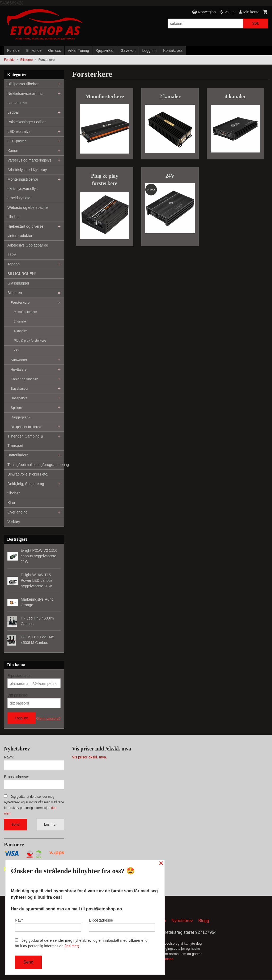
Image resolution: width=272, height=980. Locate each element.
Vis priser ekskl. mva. (90, 757)
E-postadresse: (16, 777)
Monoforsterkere (25, 312)
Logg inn (149, 50)
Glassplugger (18, 283)
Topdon (14, 264)
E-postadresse (19, 676)
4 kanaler (20, 331)
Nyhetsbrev (182, 922)
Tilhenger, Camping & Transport (25, 441)
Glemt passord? (48, 718)
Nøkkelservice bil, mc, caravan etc (25, 98)
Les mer (50, 824)
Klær (11, 503)
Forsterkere (20, 302)
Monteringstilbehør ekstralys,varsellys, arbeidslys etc (23, 189)
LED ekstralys (19, 131)
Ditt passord (17, 695)
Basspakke (19, 398)
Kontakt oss (173, 50)
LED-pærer (17, 141)
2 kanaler (20, 321)
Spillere (16, 408)
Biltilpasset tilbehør (23, 84)
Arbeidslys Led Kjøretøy (27, 170)
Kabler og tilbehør (24, 379)
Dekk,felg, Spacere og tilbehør (26, 488)
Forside (13, 50)
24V (17, 350)
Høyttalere (19, 369)
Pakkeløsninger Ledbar (27, 122)
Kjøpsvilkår (105, 50)
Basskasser (20, 389)
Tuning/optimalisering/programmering (36, 465)
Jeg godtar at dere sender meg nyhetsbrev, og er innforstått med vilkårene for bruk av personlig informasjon (82, 943)
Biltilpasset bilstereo (26, 427)
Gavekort (128, 50)
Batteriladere (18, 455)
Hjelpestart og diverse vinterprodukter (25, 231)
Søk (255, 23)
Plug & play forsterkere (30, 341)
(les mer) (72, 946)
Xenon (13, 151)
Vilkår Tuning (78, 50)
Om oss (54, 50)
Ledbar (13, 112)
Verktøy (14, 522)
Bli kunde (34, 50)
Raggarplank (20, 417)
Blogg (204, 922)
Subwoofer (19, 360)
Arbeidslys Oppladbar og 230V (28, 250)
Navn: (9, 757)
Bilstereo (15, 293)
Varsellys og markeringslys (29, 160)
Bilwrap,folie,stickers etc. (28, 474)
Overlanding (18, 512)
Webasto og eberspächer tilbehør (28, 212)
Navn (48, 924)
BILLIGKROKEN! (22, 274)
